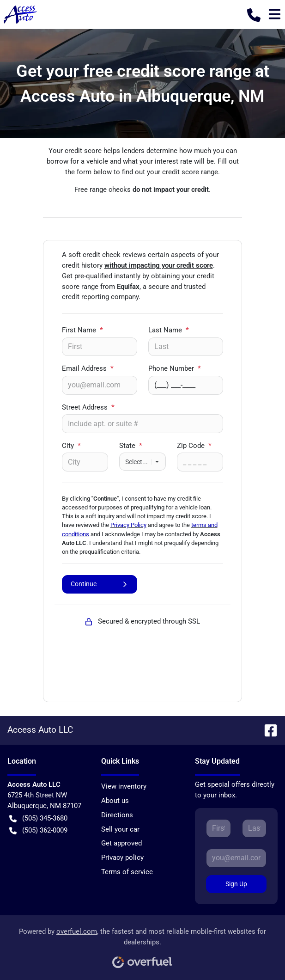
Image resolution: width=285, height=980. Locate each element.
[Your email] (100, 385)
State (131, 446)
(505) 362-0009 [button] (38, 830)
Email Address (88, 368)
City (71, 446)
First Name (82, 330)
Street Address (88, 407)
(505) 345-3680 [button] (38, 818)
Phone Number (175, 368)
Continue (100, 584)
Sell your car (120, 829)
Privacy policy (122, 857)
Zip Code (194, 446)
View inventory (124, 786)
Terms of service (127, 872)
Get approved (121, 843)
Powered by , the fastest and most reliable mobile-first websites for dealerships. (142, 945)
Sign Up (236, 884)
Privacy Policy (128, 525)
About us (115, 801)
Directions (117, 815)
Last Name (169, 330)
